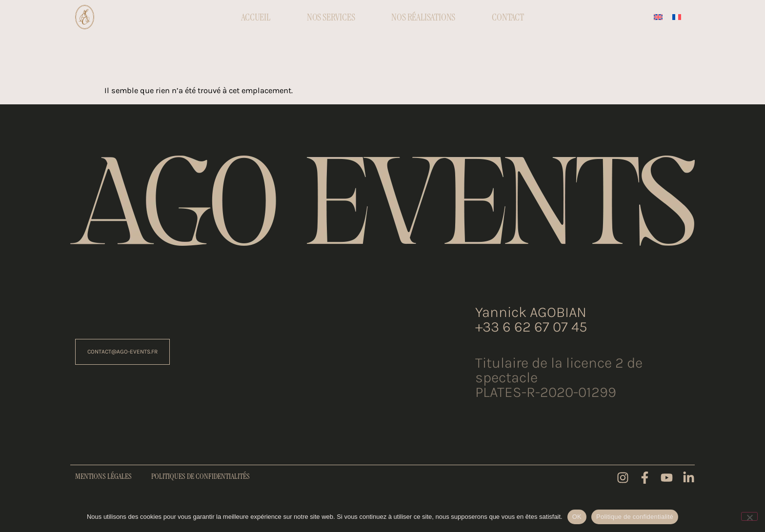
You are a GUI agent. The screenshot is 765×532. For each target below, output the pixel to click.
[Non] (749, 516)
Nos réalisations (423, 17)
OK (577, 517)
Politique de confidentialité (635, 517)
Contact (508, 17)
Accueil (256, 17)
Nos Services (331, 17)
